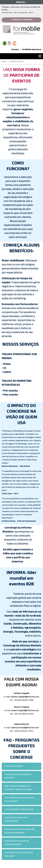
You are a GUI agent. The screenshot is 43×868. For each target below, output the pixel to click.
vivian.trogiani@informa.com (25, 711)
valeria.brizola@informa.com (25, 728)
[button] (21, 2)
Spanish (14, 43)
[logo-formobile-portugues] (21, 30)
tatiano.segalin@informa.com (25, 697)
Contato (15, 50)
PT (6, 43)
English (10, 43)
